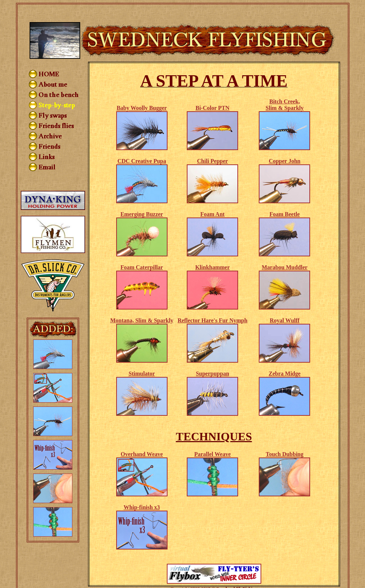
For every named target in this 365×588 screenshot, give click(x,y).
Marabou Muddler (284, 253)
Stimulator (142, 359)
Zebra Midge (285, 359)
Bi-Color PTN (212, 93)
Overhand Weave (142, 439)
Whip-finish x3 (142, 493)
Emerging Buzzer (142, 200)
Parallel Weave (212, 439)
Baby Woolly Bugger (142, 93)
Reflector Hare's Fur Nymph (212, 306)
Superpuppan (212, 359)
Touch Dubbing (285, 439)
